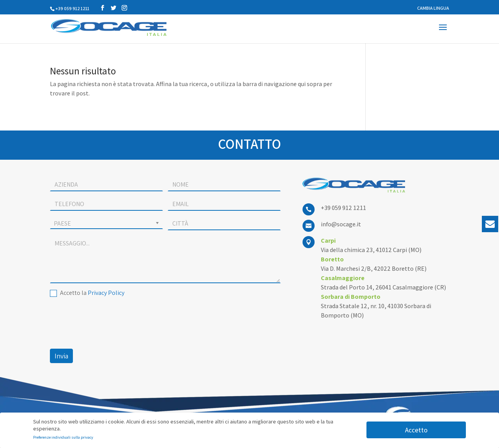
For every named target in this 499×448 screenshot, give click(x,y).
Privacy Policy (106, 293)
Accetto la (87, 293)
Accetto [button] (416, 430)
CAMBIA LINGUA (433, 8)
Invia (61, 356)
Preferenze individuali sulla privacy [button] (63, 437)
